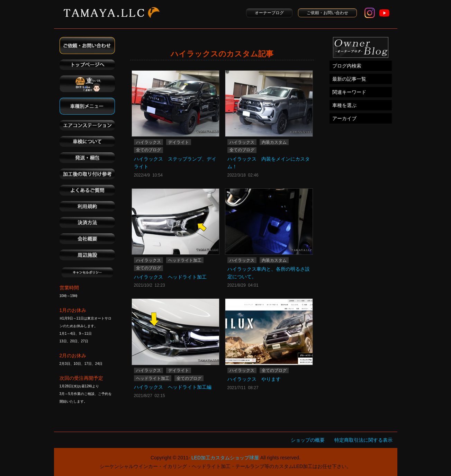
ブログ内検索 (347, 66)
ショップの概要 (308, 440)
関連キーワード (349, 92)
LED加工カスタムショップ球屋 (225, 458)
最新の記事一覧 (349, 79)
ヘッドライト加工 (185, 260)
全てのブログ (148, 150)
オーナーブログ (269, 13)
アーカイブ (344, 118)
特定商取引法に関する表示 (363, 440)
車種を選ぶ (344, 105)
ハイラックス (148, 142)
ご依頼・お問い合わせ (327, 13)
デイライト (179, 142)
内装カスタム (274, 142)
